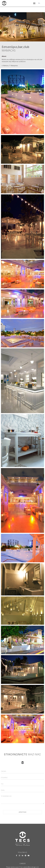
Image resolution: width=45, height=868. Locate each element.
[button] (34, 3)
